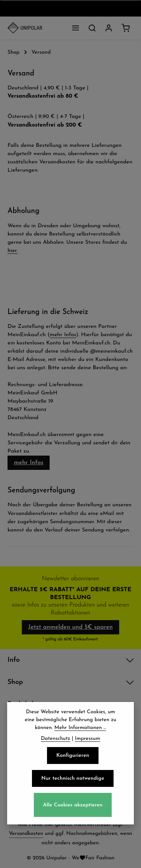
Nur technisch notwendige (73, 780)
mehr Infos (63, 335)
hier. (13, 251)
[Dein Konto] (109, 28)
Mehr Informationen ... (80, 730)
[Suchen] (92, 28)
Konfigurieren (73, 757)
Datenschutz (56, 740)
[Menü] (76, 28)
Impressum (87, 740)
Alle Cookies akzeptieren (73, 807)
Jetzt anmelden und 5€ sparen (70, 627)
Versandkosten (26, 834)
